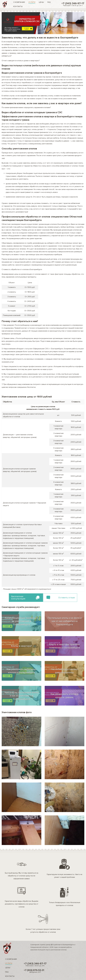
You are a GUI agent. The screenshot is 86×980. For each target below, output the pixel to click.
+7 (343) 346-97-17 (73, 4)
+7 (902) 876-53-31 (35, 971)
